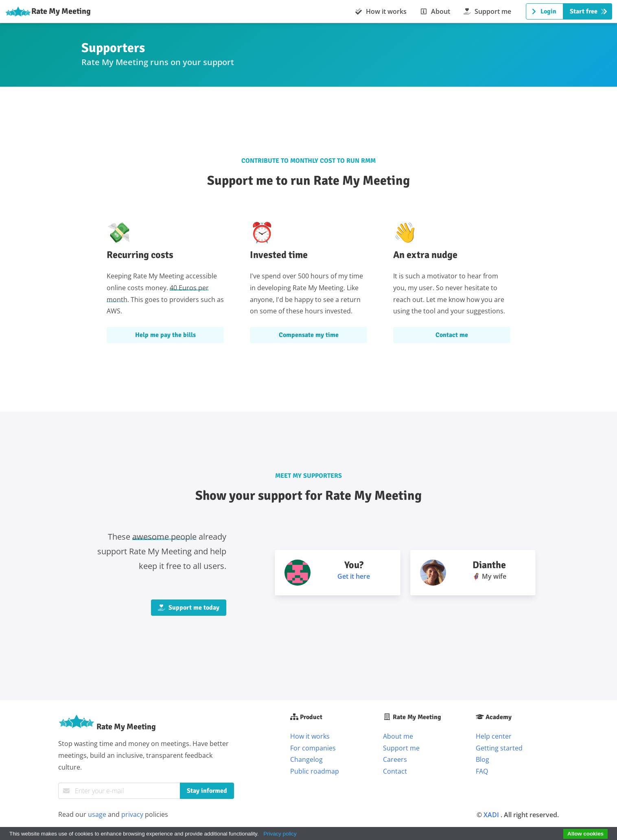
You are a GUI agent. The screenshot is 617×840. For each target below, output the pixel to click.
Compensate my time (309, 335)
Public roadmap (315, 771)
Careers (395, 759)
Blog (482, 759)
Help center (494, 736)
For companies (313, 748)
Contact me (452, 335)
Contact (395, 771)
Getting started (499, 748)
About (435, 11)
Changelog (306, 759)
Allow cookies (585, 834)
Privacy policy (280, 834)
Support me (487, 11)
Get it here (354, 576)
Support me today (189, 608)
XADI (491, 815)
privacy (132, 814)
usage (97, 814)
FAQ (482, 771)
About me (398, 736)
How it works (381, 11)
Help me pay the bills (165, 335)
